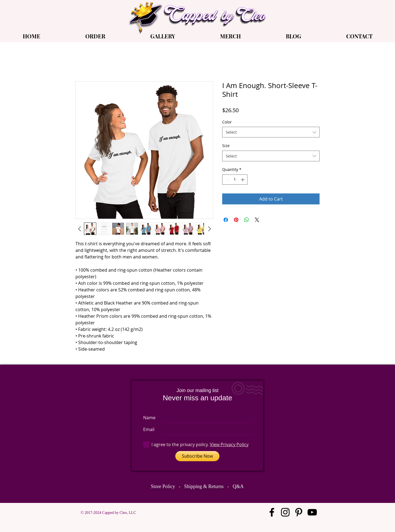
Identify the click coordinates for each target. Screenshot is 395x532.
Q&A (238, 486)
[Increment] (243, 180)
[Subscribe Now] (197, 456)
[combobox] (271, 132)
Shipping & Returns (204, 486)
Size (226, 146)
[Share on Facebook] (226, 220)
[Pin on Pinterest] (236, 220)
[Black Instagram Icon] (285, 512)
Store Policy (163, 486)
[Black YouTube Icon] (312, 512)
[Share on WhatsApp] (247, 220)
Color (227, 122)
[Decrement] (226, 180)
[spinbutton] (235, 180)
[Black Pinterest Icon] (299, 512)
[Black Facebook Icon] (272, 512)
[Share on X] (257, 220)
